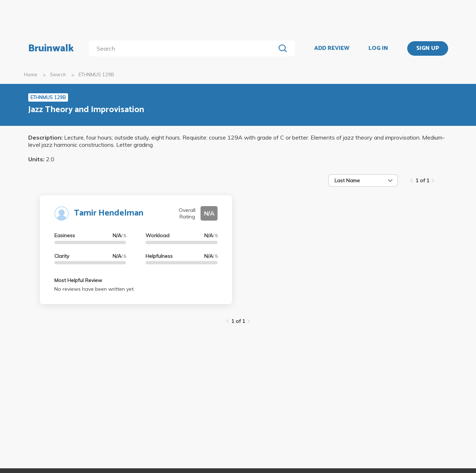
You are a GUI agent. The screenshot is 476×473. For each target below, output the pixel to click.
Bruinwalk (51, 48)
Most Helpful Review (78, 280)
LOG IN (378, 48)
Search (58, 74)
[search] (183, 48)
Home (31, 74)
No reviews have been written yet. (94, 289)
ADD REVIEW (332, 48)
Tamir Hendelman (109, 213)
